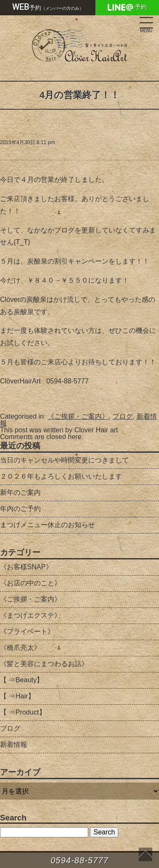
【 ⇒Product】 (23, 712)
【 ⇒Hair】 (17, 696)
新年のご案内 (20, 492)
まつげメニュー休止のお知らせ (47, 525)
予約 (48, 7)
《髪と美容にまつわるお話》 (44, 664)
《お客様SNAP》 (26, 567)
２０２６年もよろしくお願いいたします (61, 476)
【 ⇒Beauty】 (22, 680)
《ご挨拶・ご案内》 (78, 416)
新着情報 (14, 745)
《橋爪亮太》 (20, 648)
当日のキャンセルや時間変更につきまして (64, 460)
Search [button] (104, 832)
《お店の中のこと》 (31, 583)
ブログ (123, 416)
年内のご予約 (20, 509)
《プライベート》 (27, 631)
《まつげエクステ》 (31, 615)
